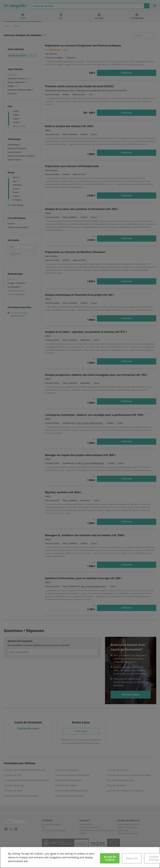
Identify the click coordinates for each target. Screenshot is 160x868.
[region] (80, 857)
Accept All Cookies (110, 858)
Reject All (132, 858)
